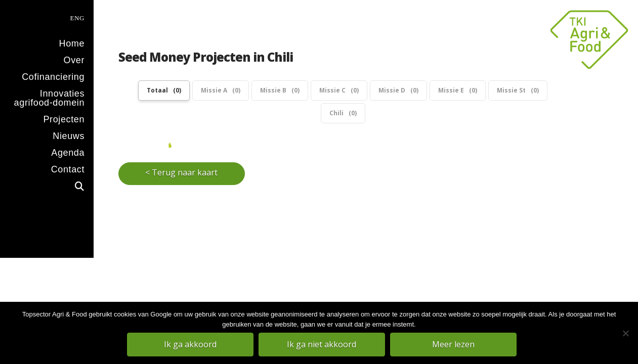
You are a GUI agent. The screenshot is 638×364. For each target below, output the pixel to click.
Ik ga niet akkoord (322, 344)
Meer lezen (453, 344)
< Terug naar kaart (181, 161)
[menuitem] (47, 17)
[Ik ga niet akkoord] (625, 333)
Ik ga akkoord (190, 344)
